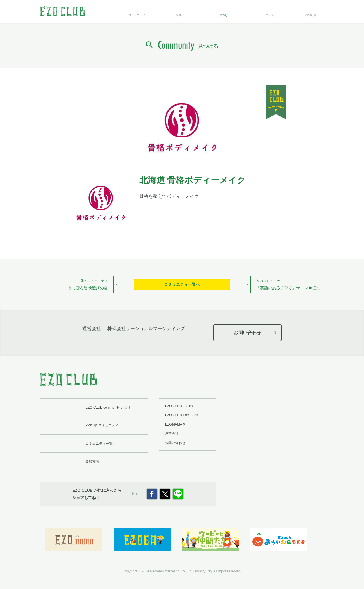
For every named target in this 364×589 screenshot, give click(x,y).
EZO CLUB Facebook (181, 415)
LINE (178, 494)
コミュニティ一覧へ (182, 284)
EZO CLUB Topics (179, 406)
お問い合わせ (247, 333)
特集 (179, 15)
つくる (270, 15)
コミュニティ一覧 (99, 444)
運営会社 (172, 434)
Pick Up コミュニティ (102, 425)
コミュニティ (137, 15)
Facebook (152, 494)
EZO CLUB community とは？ (108, 407)
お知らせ (311, 15)
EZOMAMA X (175, 424)
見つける (225, 15)
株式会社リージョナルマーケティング (146, 328)
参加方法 (92, 461)
